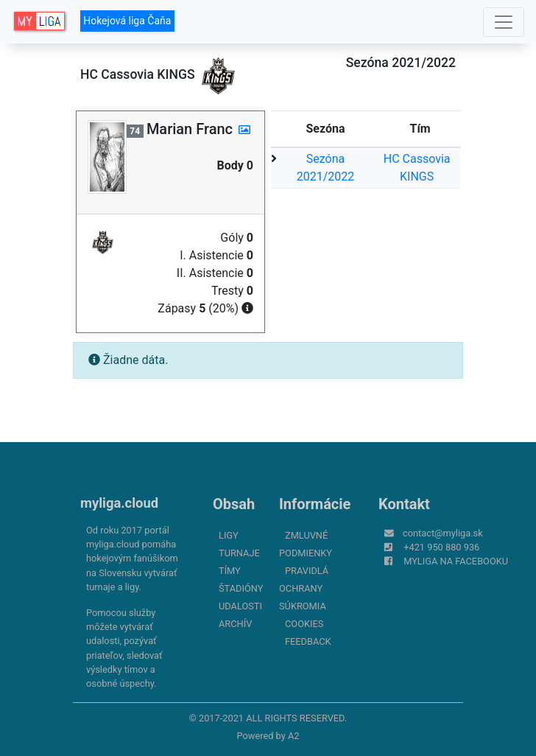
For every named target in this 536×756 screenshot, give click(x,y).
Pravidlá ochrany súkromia (304, 588)
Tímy (230, 571)
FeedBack (308, 641)
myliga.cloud (119, 503)
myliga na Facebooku (456, 561)
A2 (294, 736)
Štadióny (241, 588)
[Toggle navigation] (504, 22)
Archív (235, 624)
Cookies (304, 624)
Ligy (229, 535)
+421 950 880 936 (441, 547)
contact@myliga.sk (443, 533)
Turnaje (239, 553)
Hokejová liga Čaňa (127, 21)
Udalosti (240, 606)
